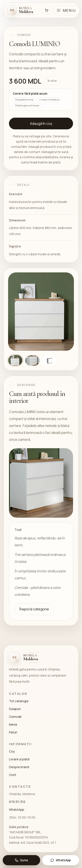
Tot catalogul (19, 701)
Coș (12, 751)
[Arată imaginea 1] (15, 360)
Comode (15, 717)
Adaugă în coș (41, 124)
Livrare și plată (19, 759)
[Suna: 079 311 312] (21, 860)
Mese (13, 724)
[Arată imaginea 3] (50, 361)
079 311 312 (17, 802)
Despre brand (19, 767)
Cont (13, 775)
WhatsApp (17, 810)
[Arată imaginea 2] (32, 361)
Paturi (13, 732)
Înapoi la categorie (34, 609)
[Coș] (47, 10)
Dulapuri (15, 709)
